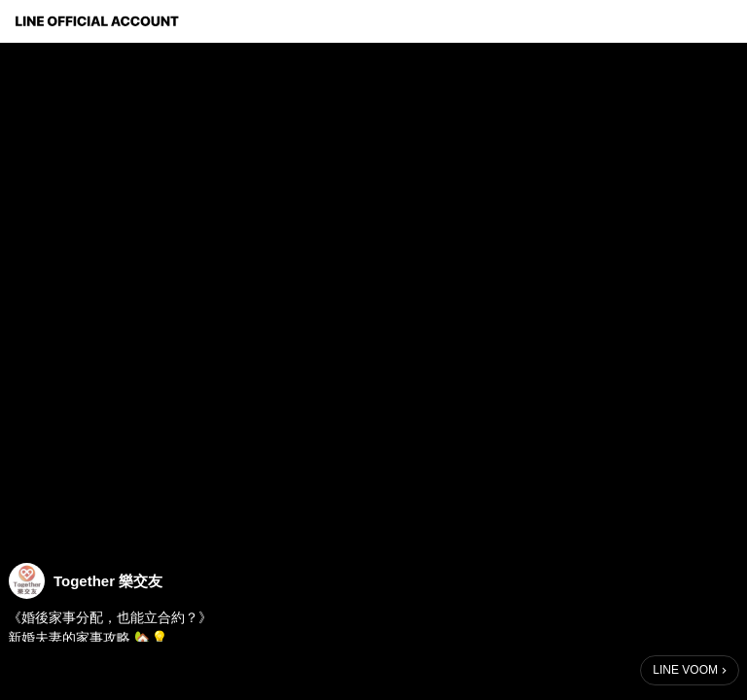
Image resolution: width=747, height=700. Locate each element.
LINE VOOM (685, 670)
